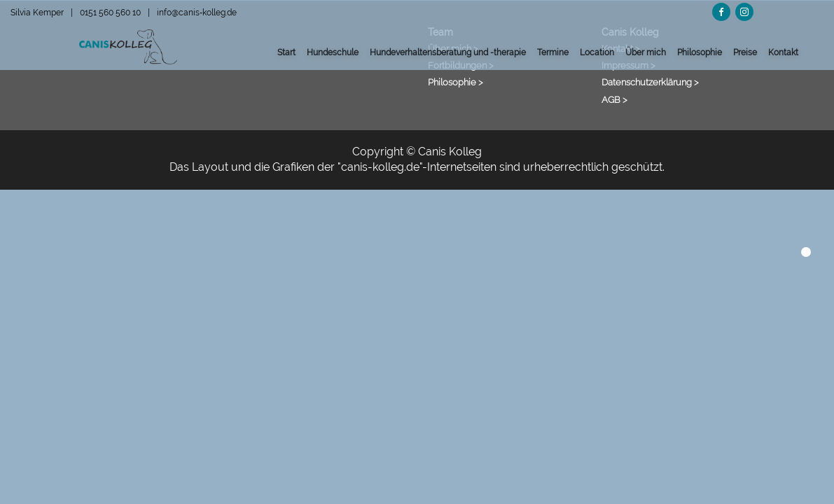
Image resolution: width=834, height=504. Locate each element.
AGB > (614, 99)
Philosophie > (456, 82)
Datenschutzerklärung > (650, 82)
